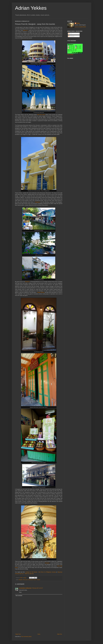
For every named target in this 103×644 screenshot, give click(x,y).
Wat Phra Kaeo (41, 115)
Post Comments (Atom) (26, 637)
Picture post (25, 580)
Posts (70, 34)
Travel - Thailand (37, 580)
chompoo (47, 563)
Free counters (70, 55)
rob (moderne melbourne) (25, 588)
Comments (71, 36)
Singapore (38, 202)
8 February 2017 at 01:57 (37, 588)
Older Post (60, 634)
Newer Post (18, 634)
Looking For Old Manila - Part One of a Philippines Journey (40, 572)
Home (39, 634)
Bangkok (21, 580)
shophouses (30, 580)
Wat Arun (26, 30)
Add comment (19, 596)
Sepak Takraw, (41, 292)
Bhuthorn (28, 282)
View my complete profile (80, 27)
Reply (20, 592)
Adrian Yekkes (31, 8)
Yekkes (78, 23)
